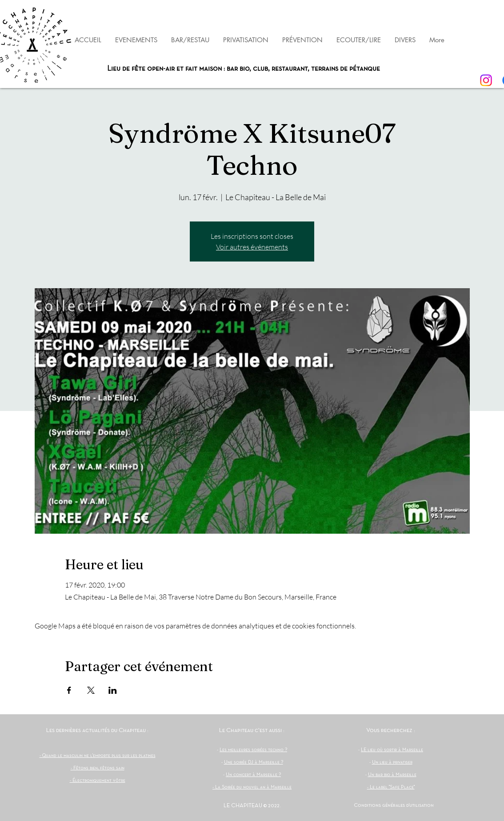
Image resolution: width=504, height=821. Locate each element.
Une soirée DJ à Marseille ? (254, 762)
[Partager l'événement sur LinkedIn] (113, 690)
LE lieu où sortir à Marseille (392, 750)
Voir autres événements (252, 247)
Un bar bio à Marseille (392, 775)
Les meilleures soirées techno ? (253, 750)
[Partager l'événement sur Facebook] (69, 690)
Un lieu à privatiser (392, 762)
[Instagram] (486, 80)
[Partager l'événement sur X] (91, 690)
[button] (302, 40)
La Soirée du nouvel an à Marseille (253, 787)
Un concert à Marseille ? (253, 775)
